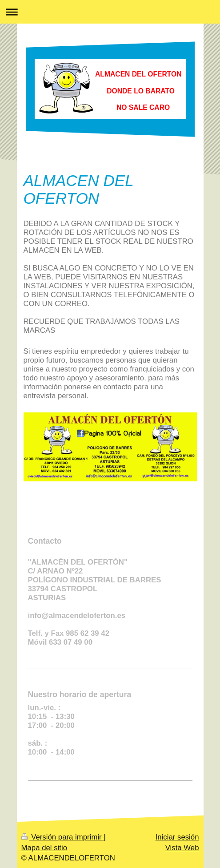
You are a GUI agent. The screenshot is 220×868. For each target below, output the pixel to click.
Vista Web (182, 848)
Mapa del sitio (44, 848)
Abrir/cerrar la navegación (110, 12)
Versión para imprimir (63, 837)
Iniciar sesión (177, 837)
